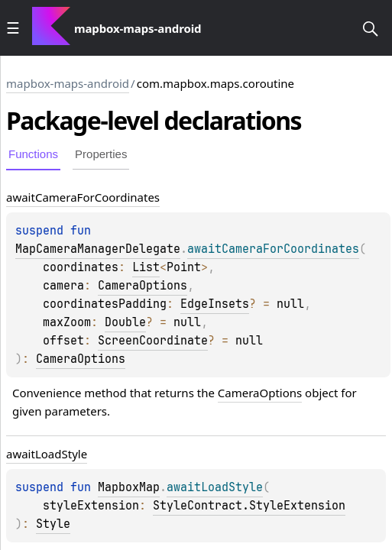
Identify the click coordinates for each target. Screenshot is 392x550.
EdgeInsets (215, 304)
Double (125, 322)
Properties (101, 154)
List (146, 267)
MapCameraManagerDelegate (98, 249)
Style (53, 524)
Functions (33, 154)
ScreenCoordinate (153, 341)
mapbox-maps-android (68, 83)
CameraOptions (143, 286)
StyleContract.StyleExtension (249, 506)
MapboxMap (129, 487)
